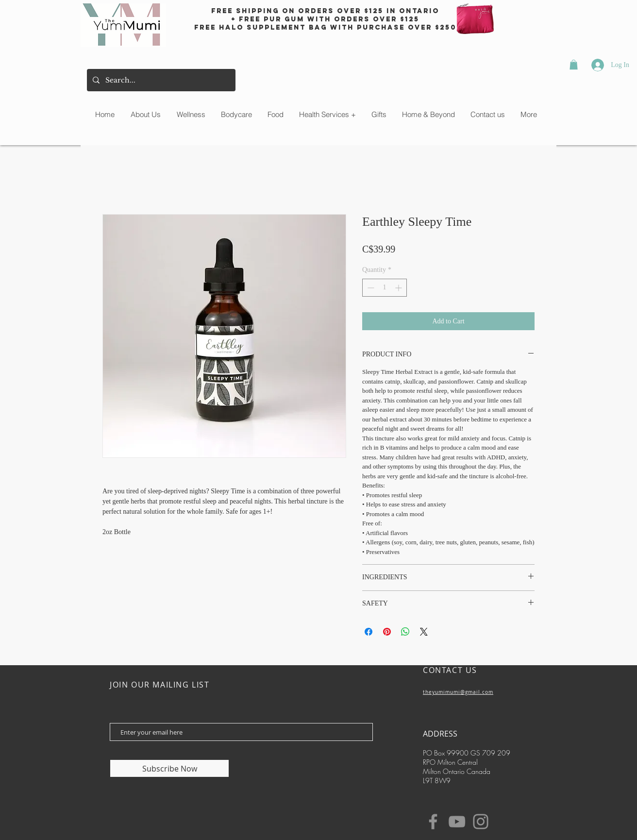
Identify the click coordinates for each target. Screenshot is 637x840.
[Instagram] (481, 822)
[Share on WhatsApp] (405, 632)
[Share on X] (424, 632)
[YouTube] (457, 822)
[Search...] (160, 80)
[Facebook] (433, 822)
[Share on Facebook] (369, 632)
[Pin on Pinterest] (387, 632)
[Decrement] (370, 288)
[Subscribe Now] (169, 768)
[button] (574, 65)
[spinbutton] (385, 288)
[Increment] (399, 288)
